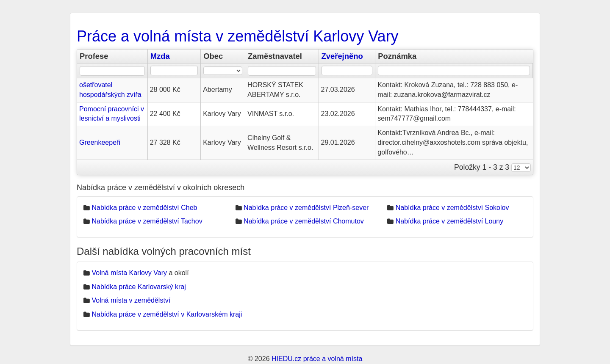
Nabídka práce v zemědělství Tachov (147, 221)
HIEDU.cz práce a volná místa (317, 359)
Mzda (160, 56)
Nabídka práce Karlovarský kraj (139, 287)
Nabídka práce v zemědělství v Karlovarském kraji (167, 314)
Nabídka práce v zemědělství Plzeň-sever (306, 208)
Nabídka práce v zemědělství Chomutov (304, 221)
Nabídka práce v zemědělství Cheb (144, 208)
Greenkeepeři (100, 142)
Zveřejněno (342, 56)
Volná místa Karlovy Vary (129, 273)
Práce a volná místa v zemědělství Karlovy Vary (238, 36)
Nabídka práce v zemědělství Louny (449, 221)
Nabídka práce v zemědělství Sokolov (452, 208)
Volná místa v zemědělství (131, 300)
